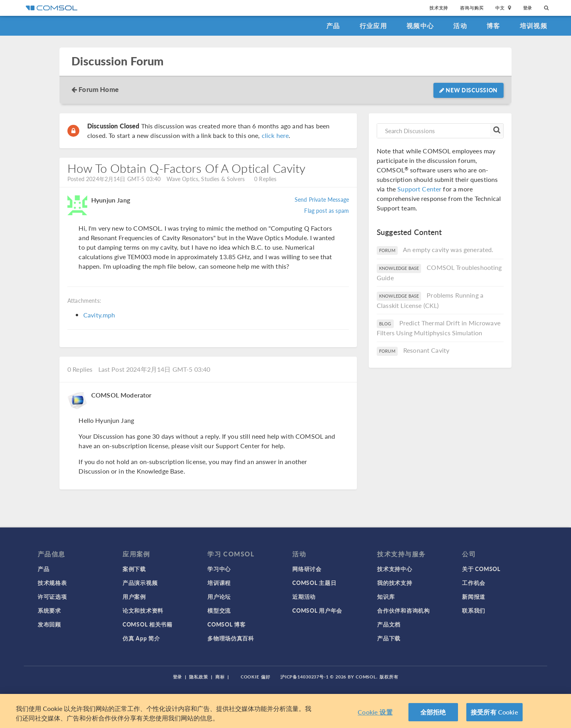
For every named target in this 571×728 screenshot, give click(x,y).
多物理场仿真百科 (231, 638)
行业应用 (373, 26)
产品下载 (389, 638)
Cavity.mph (99, 315)
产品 (333, 26)
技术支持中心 (395, 569)
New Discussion (468, 90)
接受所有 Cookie (494, 712)
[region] (285, 711)
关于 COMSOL (481, 569)
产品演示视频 (140, 583)
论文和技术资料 (143, 610)
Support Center (419, 189)
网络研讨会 (307, 569)
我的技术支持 (395, 583)
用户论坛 (219, 596)
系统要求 (49, 610)
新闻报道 (474, 596)
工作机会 (474, 583)
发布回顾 (49, 624)
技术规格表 (52, 583)
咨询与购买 (472, 8)
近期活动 (304, 596)
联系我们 (474, 610)
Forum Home (99, 89)
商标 (220, 677)
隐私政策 (199, 677)
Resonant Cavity (426, 350)
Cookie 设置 (375, 712)
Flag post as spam (327, 210)
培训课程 (219, 583)
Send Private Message (322, 199)
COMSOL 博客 (226, 624)
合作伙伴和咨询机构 (403, 610)
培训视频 (534, 26)
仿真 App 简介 (141, 638)
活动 (460, 26)
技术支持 (439, 8)
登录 (528, 8)
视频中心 (420, 26)
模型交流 (219, 610)
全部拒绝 (433, 712)
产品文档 (389, 624)
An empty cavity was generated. (448, 249)
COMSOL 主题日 (314, 583)
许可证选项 (52, 596)
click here (275, 135)
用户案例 (134, 596)
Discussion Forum (117, 61)
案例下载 (134, 569)
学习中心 (219, 569)
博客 (493, 26)
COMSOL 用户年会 (317, 610)
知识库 (386, 596)
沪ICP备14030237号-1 (305, 677)
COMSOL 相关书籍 (148, 624)
